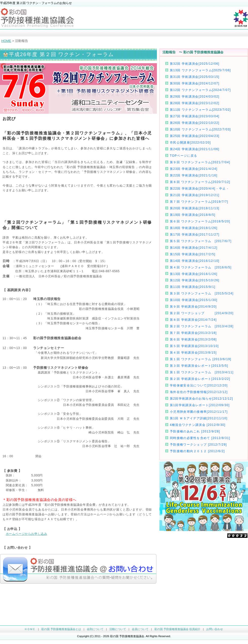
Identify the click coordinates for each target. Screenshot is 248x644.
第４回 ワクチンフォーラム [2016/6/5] (201, 267)
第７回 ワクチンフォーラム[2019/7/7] (199, 202)
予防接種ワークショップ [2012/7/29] (198, 445)
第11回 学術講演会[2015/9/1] (193, 287)
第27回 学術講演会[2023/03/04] (195, 116)
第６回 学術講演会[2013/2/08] (193, 339)
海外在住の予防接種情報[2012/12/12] (199, 392)
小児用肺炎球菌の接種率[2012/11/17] (199, 412)
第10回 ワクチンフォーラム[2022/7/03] (200, 129)
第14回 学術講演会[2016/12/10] (195, 261)
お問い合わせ (215, 629)
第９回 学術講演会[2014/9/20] (193, 307)
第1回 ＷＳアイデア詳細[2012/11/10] (199, 418)
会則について (95, 629)
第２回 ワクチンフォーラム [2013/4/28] (202, 326)
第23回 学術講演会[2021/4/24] (194, 169)
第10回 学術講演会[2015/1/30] (194, 300)
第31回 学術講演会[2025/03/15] (195, 77)
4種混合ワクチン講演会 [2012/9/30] (198, 425)
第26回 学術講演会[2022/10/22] (195, 123)
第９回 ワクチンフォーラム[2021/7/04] (200, 162)
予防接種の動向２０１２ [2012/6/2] (197, 451)
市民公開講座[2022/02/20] (190, 143)
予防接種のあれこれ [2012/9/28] (195, 431)
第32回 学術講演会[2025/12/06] (195, 64)
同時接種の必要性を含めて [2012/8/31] (200, 438)
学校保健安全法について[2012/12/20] (199, 385)
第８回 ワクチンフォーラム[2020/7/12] (200, 182)
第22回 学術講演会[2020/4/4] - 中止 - (199, 189)
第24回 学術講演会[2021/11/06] (195, 149)
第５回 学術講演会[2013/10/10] (194, 346)
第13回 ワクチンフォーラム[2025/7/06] (200, 70)
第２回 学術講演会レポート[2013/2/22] (200, 379)
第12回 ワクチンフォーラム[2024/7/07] (200, 90)
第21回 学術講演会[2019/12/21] (195, 195)
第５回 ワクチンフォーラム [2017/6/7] (201, 241)
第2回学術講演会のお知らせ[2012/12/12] (201, 399)
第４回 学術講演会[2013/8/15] (193, 353)
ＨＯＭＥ (30, 629)
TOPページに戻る (183, 156)
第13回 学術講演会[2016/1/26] (194, 274)
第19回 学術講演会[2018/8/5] (193, 215)
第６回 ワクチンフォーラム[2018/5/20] (200, 221)
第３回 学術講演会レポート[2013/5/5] (199, 366)
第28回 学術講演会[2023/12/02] (195, 103)
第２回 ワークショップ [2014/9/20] (202, 313)
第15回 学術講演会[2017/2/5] (193, 254)
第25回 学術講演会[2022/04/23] (195, 136)
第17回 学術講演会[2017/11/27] (195, 235)
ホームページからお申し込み (27, 534)
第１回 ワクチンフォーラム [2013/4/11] (202, 372)
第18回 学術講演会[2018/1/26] (194, 228)
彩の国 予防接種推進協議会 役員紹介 (177, 629)
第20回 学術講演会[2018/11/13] (195, 208)
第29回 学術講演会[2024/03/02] (195, 97)
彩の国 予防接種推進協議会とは (61, 629)
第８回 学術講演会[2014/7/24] (193, 320)
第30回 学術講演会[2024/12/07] (195, 83)
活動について (118, 629)
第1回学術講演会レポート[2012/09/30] (200, 405)
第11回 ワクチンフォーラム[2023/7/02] (200, 110)
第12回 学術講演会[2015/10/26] (195, 280)
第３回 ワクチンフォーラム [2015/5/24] (202, 293)
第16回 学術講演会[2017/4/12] (194, 248)
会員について (140, 629)
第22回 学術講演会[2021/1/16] (194, 175)
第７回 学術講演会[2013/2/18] (193, 333)
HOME (6, 41)
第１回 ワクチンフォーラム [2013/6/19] (201, 359)
